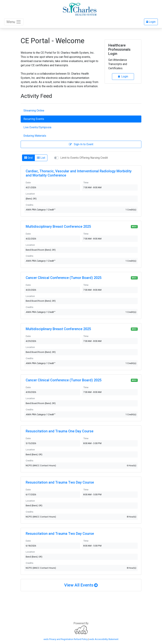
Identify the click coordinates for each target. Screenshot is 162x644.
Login (151, 22)
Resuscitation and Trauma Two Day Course (60, 482)
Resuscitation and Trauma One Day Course (60, 431)
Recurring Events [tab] (34, 119)
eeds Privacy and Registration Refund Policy (66, 639)
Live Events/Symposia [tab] (37, 127)
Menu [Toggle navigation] (14, 22)
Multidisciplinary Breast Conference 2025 (58, 226)
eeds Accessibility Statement (104, 639)
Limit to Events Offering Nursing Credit (84, 158)
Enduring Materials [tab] (35, 136)
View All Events (79, 585)
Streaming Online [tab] (34, 111)
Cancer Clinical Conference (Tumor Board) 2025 (64, 278)
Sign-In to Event (81, 144)
